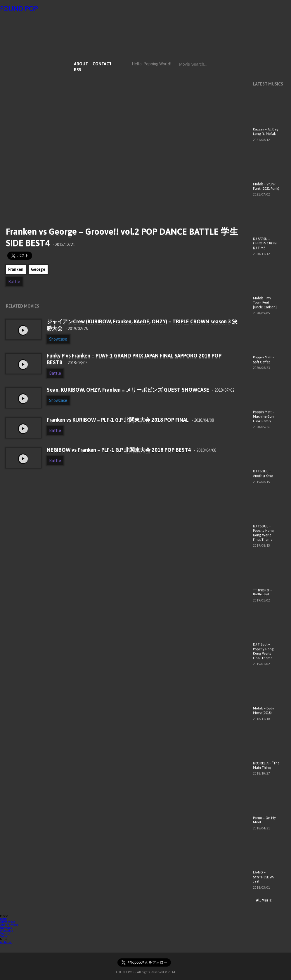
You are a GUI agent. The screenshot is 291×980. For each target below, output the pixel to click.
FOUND (19, 9)
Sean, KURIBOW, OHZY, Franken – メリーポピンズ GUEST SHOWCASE (141, 390)
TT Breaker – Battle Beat (263, 592)
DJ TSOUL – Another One (263, 473)
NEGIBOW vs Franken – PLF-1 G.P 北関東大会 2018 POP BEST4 (131, 450)
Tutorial (5, 933)
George (38, 269)
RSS (78, 70)
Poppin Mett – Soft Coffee (264, 360)
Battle (14, 282)
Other (4, 936)
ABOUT (81, 64)
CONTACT (102, 64)
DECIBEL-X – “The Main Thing (266, 765)
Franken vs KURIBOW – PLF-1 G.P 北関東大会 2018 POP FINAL (130, 420)
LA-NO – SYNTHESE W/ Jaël (264, 877)
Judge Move (7, 922)
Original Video (9, 925)
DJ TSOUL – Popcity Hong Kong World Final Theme (263, 533)
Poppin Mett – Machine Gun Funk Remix (264, 416)
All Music (262, 900)
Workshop (6, 931)
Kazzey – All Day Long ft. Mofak (266, 132)
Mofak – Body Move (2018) (264, 711)
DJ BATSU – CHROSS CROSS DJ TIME (265, 243)
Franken (16, 269)
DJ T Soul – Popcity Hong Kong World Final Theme (263, 651)
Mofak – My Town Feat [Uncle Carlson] (265, 302)
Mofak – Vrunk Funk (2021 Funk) (266, 186)
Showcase (58, 339)
